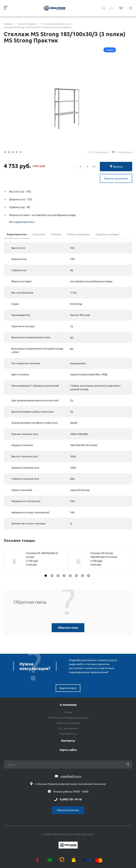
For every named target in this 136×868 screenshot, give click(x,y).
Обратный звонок (68, 810)
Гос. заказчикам (68, 728)
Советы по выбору (68, 723)
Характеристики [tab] (17, 234)
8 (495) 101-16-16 (71, 800)
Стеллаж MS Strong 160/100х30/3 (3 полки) (104, 555)
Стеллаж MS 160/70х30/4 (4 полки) (42, 555)
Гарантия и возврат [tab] (107, 234)
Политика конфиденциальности (68, 718)
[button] (46, 576)
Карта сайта (68, 750)
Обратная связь (68, 628)
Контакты (68, 741)
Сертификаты (68, 734)
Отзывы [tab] (56, 234)
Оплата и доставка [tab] (78, 234)
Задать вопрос (68, 688)
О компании (68, 705)
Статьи (68, 712)
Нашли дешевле (116, 178)
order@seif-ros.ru (71, 776)
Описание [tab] (39, 234)
